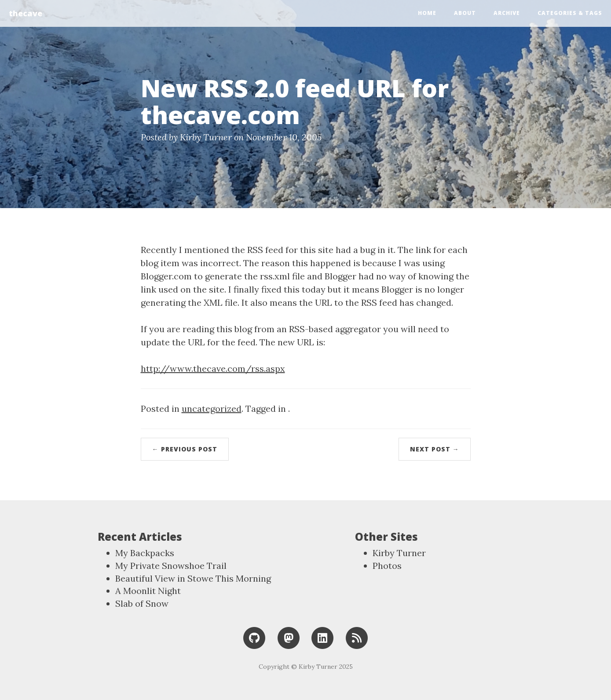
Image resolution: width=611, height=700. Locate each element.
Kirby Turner (399, 553)
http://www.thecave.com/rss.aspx (213, 368)
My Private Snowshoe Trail (171, 566)
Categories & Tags (570, 13)
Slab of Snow (142, 603)
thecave (26, 13)
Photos (387, 566)
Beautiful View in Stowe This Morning (193, 578)
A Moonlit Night (148, 591)
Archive (507, 13)
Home (427, 13)
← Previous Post (185, 449)
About (465, 13)
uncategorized (212, 409)
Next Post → (435, 449)
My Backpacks (145, 553)
